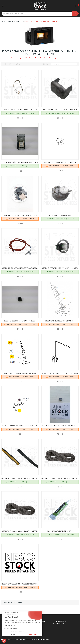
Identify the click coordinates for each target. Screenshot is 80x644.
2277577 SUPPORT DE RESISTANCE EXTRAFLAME (20, 426)
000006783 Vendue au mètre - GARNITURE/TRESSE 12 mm (20, 531)
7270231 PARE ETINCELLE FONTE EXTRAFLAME (60, 110)
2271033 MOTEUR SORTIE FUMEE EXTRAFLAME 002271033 (20, 215)
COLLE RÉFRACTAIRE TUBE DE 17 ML (60, 531)
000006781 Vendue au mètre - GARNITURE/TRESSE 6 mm (60, 478)
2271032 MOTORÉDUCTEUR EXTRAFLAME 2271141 (20, 162)
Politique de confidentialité (40, 639)
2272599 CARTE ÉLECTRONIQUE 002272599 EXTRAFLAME (20, 584)
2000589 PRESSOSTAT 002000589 (60, 215)
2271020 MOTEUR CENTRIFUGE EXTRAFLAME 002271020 (60, 162)
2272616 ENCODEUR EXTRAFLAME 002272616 (20, 321)
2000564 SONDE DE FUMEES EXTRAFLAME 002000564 (20, 268)
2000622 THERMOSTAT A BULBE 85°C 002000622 (60, 373)
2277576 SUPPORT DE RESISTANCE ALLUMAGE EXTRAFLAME (60, 426)
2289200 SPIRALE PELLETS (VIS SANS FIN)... (60, 321)
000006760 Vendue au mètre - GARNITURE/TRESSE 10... (20, 478)
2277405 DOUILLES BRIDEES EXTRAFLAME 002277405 (20, 373)
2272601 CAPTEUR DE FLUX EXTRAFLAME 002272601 (60, 268)
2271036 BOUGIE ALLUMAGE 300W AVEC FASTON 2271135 (20, 110)
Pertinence (64, 64)
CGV (30, 639)
